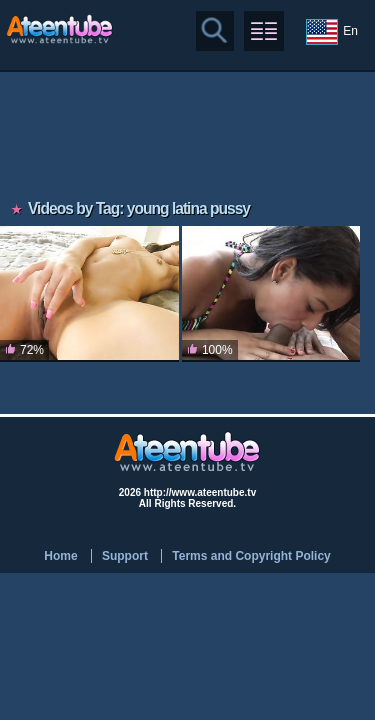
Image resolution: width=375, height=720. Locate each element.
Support (125, 556)
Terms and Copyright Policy (251, 556)
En (332, 32)
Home (60, 556)
